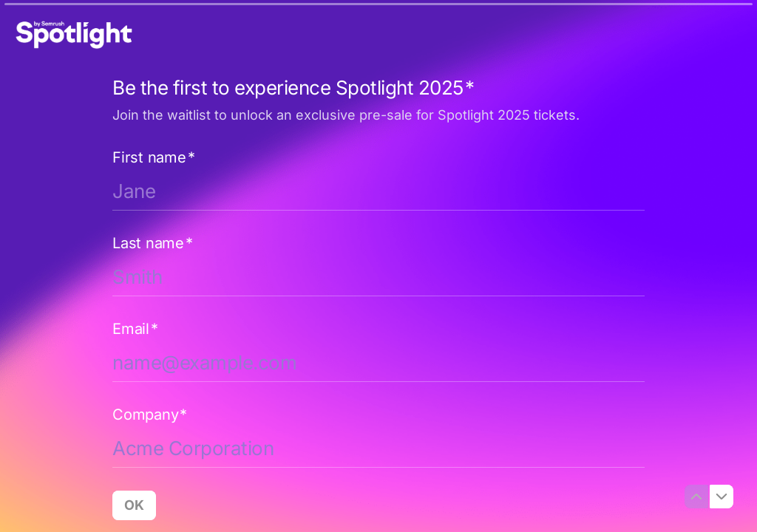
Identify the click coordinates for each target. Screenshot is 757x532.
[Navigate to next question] (722, 497)
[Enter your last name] (378, 277)
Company (150, 415)
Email (135, 329)
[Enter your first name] (378, 191)
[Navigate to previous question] (696, 497)
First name (153, 157)
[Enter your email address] (378, 363)
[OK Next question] (134, 505)
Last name (153, 243)
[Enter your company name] (378, 449)
